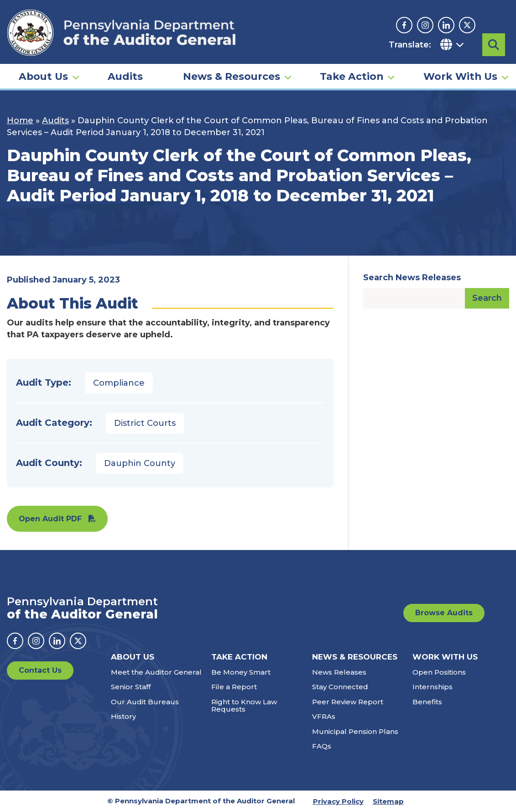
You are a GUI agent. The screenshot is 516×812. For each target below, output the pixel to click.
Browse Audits (444, 613)
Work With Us (460, 76)
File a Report (234, 687)
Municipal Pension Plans (355, 731)
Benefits (427, 702)
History (123, 716)
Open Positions (439, 672)
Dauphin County (140, 463)
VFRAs (324, 716)
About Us (43, 76)
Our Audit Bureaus (145, 702)
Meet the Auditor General (156, 672)
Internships (433, 687)
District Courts (145, 423)
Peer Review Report (348, 702)
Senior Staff (131, 687)
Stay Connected (340, 687)
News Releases (339, 672)
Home (20, 120)
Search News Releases (412, 278)
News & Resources (232, 76)
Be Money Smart (241, 672)
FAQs (322, 746)
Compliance (119, 383)
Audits (125, 76)
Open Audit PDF (50, 519)
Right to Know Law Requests (244, 706)
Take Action (352, 76)
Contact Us (40, 670)
